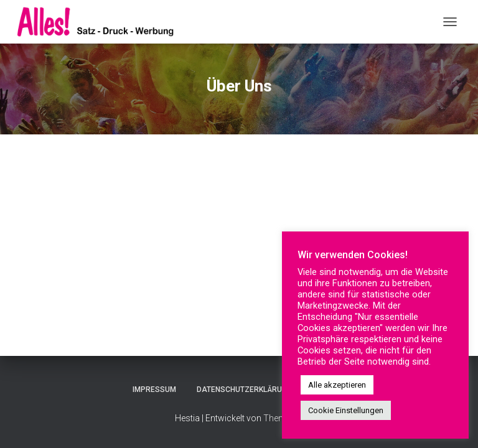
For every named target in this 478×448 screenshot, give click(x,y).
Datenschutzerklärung (244, 390)
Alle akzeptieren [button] (337, 385)
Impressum (154, 390)
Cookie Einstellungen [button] (346, 410)
